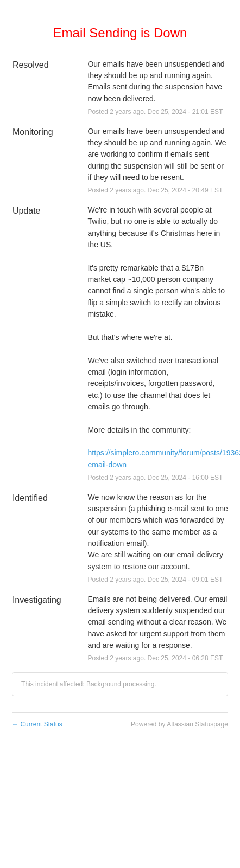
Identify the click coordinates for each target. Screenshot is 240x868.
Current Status (37, 724)
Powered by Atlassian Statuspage (179, 724)
